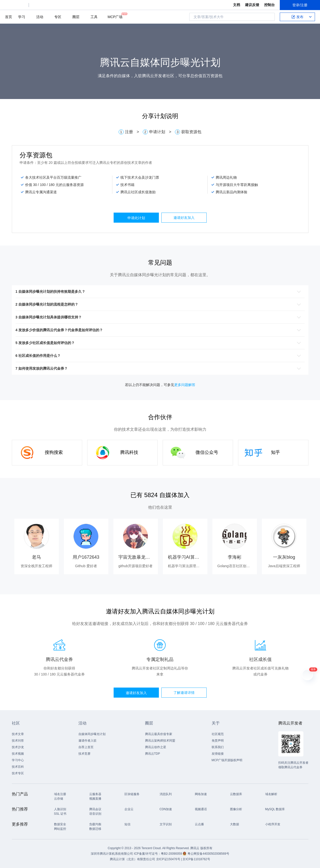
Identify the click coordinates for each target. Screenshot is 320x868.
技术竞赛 (84, 754)
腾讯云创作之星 (156, 747)
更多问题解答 (185, 385)
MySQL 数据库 (275, 809)
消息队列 (166, 794)
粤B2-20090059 (172, 854)
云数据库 (236, 794)
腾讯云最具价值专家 (159, 734)
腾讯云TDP (153, 754)
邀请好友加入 (184, 218)
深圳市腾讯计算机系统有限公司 (112, 854)
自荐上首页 (86, 747)
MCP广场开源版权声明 (227, 760)
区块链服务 (132, 794)
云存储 (59, 799)
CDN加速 (166, 809)
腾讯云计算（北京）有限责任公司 (132, 859)
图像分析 (236, 809)
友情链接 (218, 754)
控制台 (269, 5)
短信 (127, 824)
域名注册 (60, 794)
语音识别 (95, 814)
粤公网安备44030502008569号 (208, 854)
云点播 (199, 824)
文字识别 (166, 824)
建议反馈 (252, 5)
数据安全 (60, 824)
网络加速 (201, 794)
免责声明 (218, 741)
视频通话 (201, 809)
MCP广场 (115, 16)
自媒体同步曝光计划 (92, 734)
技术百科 (18, 767)
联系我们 (218, 747)
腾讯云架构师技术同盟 (160, 741)
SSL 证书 (60, 814)
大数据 (235, 824)
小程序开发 (273, 824)
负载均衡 (95, 824)
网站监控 (60, 829)
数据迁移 (95, 829)
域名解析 (271, 794)
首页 (9, 17)
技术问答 (18, 741)
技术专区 (18, 773)
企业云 (129, 809)
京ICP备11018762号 (196, 859)
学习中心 (18, 760)
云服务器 (95, 794)
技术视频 (18, 754)
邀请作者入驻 (87, 741)
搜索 (269, 17)
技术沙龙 (18, 747)
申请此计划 (136, 218)
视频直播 (95, 799)
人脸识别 (60, 809)
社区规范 (218, 734)
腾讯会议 (95, 809)
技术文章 (18, 734)
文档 (237, 5)
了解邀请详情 (184, 693)
